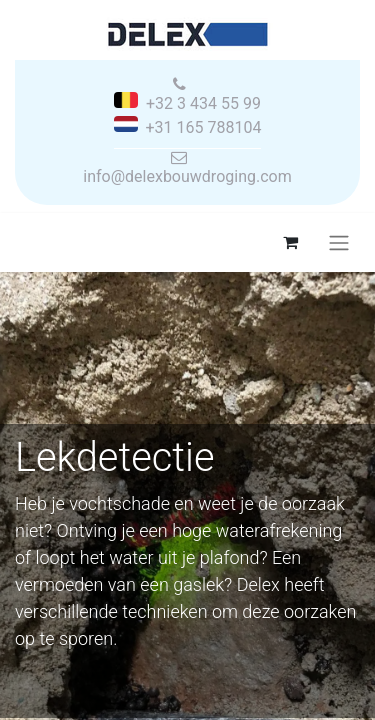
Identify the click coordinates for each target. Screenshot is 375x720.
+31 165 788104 (204, 127)
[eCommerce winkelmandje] (290, 242)
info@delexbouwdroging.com (187, 176)
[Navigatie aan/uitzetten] (339, 242)
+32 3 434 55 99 (203, 103)
